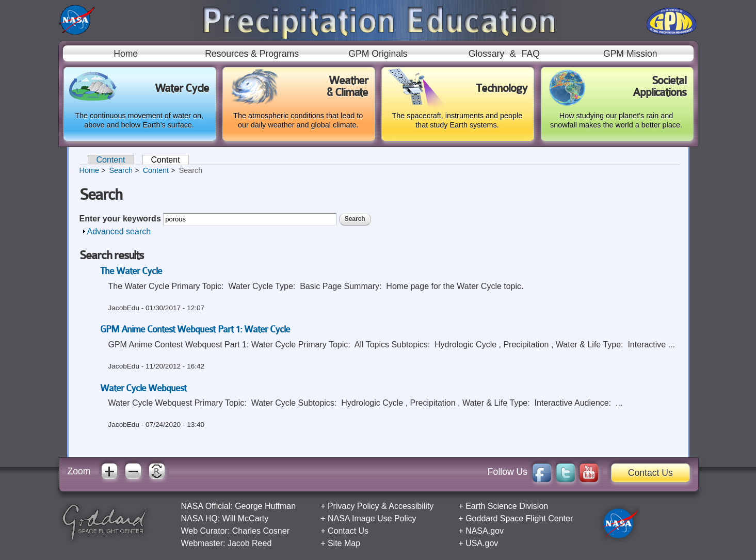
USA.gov (482, 543)
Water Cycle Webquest (143, 388)
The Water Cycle (131, 271)
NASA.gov (485, 531)
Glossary (486, 54)
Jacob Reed (250, 543)
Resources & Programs (252, 54)
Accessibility (411, 506)
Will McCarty (246, 518)
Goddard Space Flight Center (519, 518)
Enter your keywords (122, 219)
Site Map (344, 543)
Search (121, 170)
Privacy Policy (353, 506)
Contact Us (650, 473)
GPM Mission (630, 54)
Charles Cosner (261, 531)
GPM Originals (378, 54)
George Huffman (265, 506)
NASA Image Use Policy (372, 518)
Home (126, 54)
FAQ (531, 54)
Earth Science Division (507, 506)
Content (111, 160)
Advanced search (119, 231)
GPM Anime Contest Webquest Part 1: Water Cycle (195, 329)
